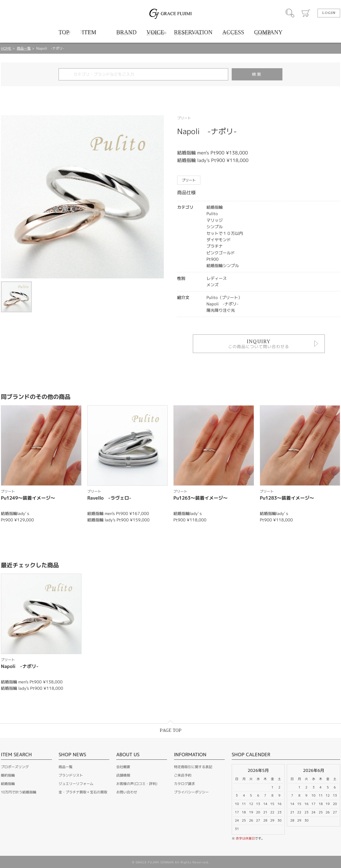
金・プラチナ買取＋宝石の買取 (83, 792)
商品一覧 (24, 48)
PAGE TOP (171, 731)
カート (306, 13)
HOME (6, 48)
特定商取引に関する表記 (193, 767)
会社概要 (123, 767)
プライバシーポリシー (191, 792)
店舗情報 (123, 775)
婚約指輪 (8, 775)
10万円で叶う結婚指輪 (19, 792)
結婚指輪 (8, 784)
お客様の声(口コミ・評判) (137, 784)
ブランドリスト (71, 775)
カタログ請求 (184, 784)
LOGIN (329, 13)
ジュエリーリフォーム (76, 784)
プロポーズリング (15, 767)
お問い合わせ (127, 792)
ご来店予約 (183, 775)
